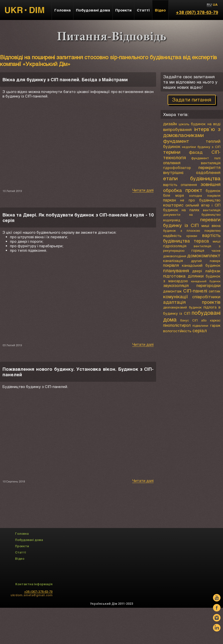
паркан (170, 200)
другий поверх (206, 261)
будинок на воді (206, 124)
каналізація (173, 261)
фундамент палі (206, 158)
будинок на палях (181, 210)
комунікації (176, 296)
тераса (201, 241)
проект (194, 190)
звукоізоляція (176, 285)
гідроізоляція (175, 246)
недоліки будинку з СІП (201, 147)
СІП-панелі (195, 291)
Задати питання (192, 99)
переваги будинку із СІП (192, 222)
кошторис (173, 205)
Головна (63, 10)
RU (209, 4)
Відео (160, 10)
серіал (200, 330)
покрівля (171, 265)
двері (197, 271)
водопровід (172, 220)
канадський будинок (201, 265)
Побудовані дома (93, 10)
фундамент (176, 141)
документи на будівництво (192, 214)
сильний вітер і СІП (203, 205)
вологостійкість (177, 331)
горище (198, 250)
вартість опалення (180, 185)
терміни (172, 152)
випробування (177, 129)
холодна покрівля (205, 195)
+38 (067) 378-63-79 (197, 12)
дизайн (170, 124)
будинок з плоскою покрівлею (192, 230)
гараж (215, 325)
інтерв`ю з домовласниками (192, 132)
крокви (192, 236)
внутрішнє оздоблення (192, 172)
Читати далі (143, 190)
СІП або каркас (206, 320)
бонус (185, 320)
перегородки (208, 285)
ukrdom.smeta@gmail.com (32, 595)
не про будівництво (200, 200)
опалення (172, 163)
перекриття (209, 167)
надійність (172, 235)
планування (176, 270)
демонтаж (172, 291)
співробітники (206, 297)
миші (205, 226)
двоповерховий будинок (182, 307)
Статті (143, 10)
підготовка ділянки (184, 276)
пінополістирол (177, 325)
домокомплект (204, 255)
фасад (196, 152)
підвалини (200, 325)
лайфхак (213, 271)
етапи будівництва (192, 178)
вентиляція (211, 163)
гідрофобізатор (177, 168)
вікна (216, 225)
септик (215, 291)
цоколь (184, 124)
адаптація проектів (192, 302)
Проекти (123, 10)
